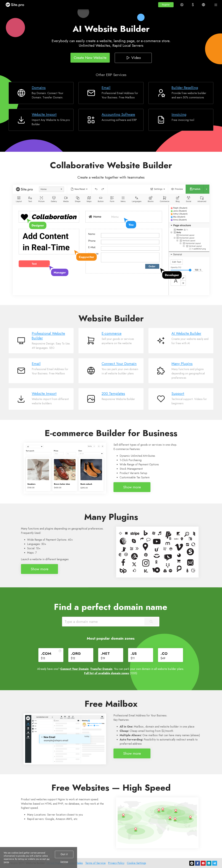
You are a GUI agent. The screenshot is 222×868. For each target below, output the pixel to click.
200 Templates (113, 393)
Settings (64, 862)
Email (106, 88)
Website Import (44, 114)
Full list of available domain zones (107, 673)
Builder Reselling (185, 88)
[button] (166, 5)
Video (133, 57)
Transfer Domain (101, 669)
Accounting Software (118, 114)
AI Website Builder (186, 333)
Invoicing (179, 114)
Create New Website (90, 57)
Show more (132, 487)
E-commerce (112, 333)
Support (178, 393)
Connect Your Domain (119, 364)
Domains (39, 88)
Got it (64, 854)
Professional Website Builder (48, 336)
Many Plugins (182, 364)
